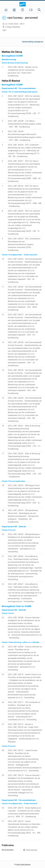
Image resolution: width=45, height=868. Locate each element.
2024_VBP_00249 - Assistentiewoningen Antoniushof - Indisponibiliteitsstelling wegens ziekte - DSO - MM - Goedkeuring (24, 136)
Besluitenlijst (32, 850)
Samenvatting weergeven (33, 42)
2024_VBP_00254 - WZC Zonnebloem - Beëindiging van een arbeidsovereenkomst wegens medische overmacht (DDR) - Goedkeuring (25, 244)
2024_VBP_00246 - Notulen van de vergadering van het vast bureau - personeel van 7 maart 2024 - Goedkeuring (23, 71)
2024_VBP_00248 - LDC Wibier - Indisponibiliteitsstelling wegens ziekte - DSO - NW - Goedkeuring (24, 124)
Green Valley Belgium (23, 864)
